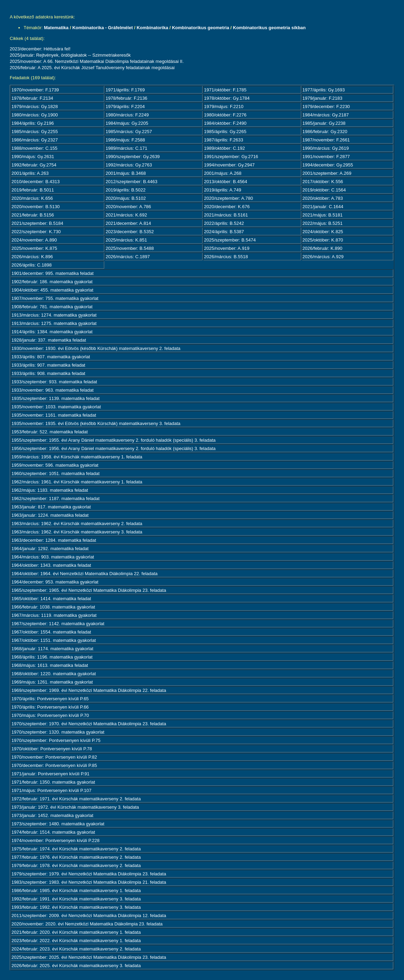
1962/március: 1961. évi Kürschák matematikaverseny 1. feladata (77, 482)
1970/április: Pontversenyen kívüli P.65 (50, 699)
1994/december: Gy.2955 (328, 165)
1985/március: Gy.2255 (35, 132)
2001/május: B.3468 (126, 173)
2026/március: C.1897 (128, 257)
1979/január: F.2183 (323, 98)
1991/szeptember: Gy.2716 (231, 157)
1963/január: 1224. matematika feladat (50, 515)
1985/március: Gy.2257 (129, 132)
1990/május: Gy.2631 (33, 157)
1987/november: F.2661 (326, 140)
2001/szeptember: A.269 (327, 173)
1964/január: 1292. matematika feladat (50, 549)
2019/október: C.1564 (324, 190)
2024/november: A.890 (34, 240)
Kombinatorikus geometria (201, 28)
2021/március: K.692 (126, 215)
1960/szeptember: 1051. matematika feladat (56, 473)
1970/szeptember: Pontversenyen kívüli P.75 (56, 740)
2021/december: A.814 (128, 223)
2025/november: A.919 (227, 248)
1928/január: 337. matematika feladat (49, 340)
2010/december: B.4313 (36, 182)
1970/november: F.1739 (35, 90)
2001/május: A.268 (223, 173)
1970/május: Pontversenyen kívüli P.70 (50, 715)
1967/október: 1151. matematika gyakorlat (54, 640)
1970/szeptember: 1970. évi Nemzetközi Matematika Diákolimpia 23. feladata (89, 724)
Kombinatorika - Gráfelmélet (102, 28)
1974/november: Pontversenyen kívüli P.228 (55, 840)
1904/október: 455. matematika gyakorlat (52, 290)
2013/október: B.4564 (225, 182)
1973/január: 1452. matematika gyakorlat (52, 815)
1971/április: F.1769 (125, 90)
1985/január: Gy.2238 (324, 123)
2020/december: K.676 (227, 207)
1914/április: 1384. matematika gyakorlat (52, 332)
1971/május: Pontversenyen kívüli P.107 (51, 790)
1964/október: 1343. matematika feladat (51, 565)
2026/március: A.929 (323, 257)
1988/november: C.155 (34, 148)
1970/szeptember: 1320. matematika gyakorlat (58, 732)
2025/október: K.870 (323, 240)
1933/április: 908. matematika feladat (48, 373)
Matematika (56, 28)
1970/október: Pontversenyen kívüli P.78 (52, 749)
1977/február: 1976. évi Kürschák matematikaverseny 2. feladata (76, 857)
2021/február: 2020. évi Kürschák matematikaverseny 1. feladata (76, 932)
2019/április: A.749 (222, 190)
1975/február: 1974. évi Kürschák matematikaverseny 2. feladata (76, 849)
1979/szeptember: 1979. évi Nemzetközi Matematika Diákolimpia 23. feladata (89, 874)
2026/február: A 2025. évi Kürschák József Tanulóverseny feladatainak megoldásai (92, 68)
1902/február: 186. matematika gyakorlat (52, 282)
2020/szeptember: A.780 (228, 198)
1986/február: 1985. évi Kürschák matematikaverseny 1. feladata (76, 891)
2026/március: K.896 (32, 257)
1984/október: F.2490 (225, 123)
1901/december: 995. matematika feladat (52, 273)
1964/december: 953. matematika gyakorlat (55, 582)
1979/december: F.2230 (326, 107)
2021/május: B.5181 (323, 215)
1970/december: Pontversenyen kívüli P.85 (54, 765)
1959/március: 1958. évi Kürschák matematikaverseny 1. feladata (77, 457)
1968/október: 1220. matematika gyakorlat (54, 674)
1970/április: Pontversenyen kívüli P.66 (50, 707)
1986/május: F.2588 (125, 140)
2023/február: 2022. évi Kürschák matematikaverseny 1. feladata (76, 941)
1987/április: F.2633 (224, 140)
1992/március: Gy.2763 (129, 165)
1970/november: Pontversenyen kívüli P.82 (54, 757)
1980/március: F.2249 (127, 115)
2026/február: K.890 (323, 248)
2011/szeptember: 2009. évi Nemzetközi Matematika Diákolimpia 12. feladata (89, 916)
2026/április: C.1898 (32, 265)
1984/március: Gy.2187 (326, 115)
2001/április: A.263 (30, 173)
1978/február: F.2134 (32, 98)
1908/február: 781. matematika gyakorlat (52, 307)
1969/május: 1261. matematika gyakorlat (52, 682)
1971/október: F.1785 (225, 90)
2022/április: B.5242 (224, 223)
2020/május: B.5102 (126, 198)
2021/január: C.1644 (323, 207)
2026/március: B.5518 (226, 257)
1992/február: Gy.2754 (34, 165)
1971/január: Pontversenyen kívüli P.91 (51, 774)
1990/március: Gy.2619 (326, 148)
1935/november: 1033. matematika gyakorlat (56, 407)
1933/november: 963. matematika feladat (52, 390)
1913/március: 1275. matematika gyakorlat (54, 323)
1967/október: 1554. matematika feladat (51, 632)
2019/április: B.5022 (126, 190)
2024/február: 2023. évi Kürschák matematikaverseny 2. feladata (76, 949)
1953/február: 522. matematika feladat (50, 432)
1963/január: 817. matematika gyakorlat (51, 507)
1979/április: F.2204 (125, 107)
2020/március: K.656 (32, 198)
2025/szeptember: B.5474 (230, 240)
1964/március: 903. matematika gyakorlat (53, 557)
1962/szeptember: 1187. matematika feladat (56, 499)
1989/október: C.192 (224, 148)
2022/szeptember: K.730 (36, 232)
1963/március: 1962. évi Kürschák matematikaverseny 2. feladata (77, 524)
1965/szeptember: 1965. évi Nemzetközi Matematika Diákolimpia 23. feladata (89, 590)
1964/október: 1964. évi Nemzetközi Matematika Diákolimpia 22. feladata (85, 574)
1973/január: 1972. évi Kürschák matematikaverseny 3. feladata (75, 807)
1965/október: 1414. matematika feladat (51, 599)
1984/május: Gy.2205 (127, 123)
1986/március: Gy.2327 (35, 140)
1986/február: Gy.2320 (325, 132)
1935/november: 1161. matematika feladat (54, 415)
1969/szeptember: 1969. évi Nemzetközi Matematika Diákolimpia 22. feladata (89, 690)
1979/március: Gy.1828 (35, 107)
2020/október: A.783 (323, 198)
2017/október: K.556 (323, 182)
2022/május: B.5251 (323, 223)
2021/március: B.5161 (226, 215)
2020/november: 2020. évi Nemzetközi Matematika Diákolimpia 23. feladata (87, 924)
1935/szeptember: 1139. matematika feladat (56, 398)
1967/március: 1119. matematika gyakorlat (54, 615)
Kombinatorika (152, 28)
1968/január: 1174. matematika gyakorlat (52, 649)
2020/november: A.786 (128, 207)
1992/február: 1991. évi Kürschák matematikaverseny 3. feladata (76, 899)
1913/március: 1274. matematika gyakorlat (54, 315)
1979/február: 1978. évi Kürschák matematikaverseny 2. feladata (76, 865)
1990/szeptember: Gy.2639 (133, 157)
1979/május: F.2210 (224, 107)
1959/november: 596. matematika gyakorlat (55, 465)
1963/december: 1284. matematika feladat (54, 540)
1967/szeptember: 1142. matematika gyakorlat (58, 624)
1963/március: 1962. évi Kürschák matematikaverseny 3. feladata (77, 532)
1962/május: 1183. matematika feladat (50, 490)
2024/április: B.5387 (224, 232)
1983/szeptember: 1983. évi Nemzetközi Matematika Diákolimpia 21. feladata (89, 882)
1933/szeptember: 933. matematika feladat (54, 382)
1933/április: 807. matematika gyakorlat (51, 357)
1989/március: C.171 (126, 148)
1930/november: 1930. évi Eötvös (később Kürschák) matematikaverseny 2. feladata (96, 348)
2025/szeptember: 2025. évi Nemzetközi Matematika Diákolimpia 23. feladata (89, 957)
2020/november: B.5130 (36, 207)
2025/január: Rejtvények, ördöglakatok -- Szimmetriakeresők (70, 55)
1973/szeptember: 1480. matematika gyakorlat (58, 824)
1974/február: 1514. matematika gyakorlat (53, 832)
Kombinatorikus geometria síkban (270, 28)
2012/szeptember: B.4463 (131, 182)
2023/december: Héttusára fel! (40, 49)
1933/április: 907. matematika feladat (48, 365)
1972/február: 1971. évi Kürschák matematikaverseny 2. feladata (76, 799)
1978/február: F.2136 (126, 98)
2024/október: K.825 (323, 232)
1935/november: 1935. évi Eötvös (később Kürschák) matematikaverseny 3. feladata (96, 423)
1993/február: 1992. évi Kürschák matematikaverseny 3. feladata (76, 907)
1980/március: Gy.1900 (35, 115)
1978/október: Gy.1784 (227, 98)
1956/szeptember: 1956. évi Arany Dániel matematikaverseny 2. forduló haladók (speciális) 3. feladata (114, 448)
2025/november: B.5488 (130, 248)
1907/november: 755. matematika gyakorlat (55, 298)
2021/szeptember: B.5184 (37, 223)
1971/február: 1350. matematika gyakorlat (53, 782)
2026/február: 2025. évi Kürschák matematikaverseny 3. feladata (76, 966)
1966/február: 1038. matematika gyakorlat (53, 607)
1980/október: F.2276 (225, 115)
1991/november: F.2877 (326, 157)
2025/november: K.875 (34, 248)
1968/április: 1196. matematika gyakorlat (52, 657)
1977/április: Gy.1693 (324, 90)
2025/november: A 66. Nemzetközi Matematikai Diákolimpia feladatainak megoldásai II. (97, 61)
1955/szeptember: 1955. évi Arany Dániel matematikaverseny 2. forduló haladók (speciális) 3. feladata (114, 440)
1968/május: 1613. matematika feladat (50, 665)
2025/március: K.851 (126, 240)
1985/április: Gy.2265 (225, 132)
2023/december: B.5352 (130, 232)
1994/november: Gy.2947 (229, 165)
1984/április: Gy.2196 (33, 123)
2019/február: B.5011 (33, 190)
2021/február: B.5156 (33, 215)
